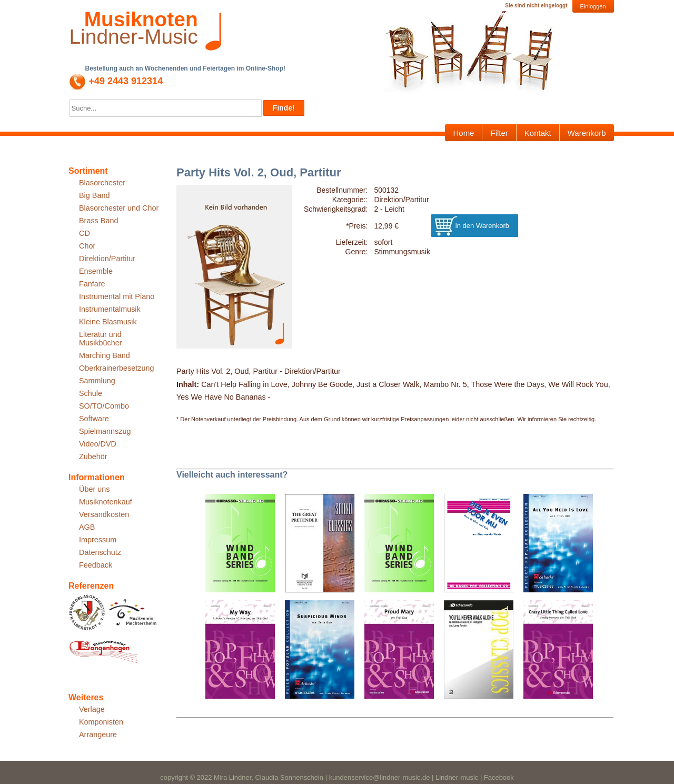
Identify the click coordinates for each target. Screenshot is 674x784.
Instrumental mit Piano (117, 296)
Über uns (94, 489)
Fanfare (92, 284)
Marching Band (105, 355)
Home (463, 133)
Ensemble (96, 271)
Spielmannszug (105, 431)
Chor (87, 246)
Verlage (92, 709)
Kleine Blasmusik (108, 322)
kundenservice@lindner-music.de (380, 777)
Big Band (94, 195)
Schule (91, 393)
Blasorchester (102, 183)
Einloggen (593, 6)
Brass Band (98, 221)
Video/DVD (98, 444)
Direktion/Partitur (107, 259)
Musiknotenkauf (106, 502)
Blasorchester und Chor (119, 208)
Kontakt (538, 133)
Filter (499, 133)
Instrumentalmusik (110, 309)
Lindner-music (457, 777)
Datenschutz (100, 552)
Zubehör (93, 456)
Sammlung (97, 381)
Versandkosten (104, 514)
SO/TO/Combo (104, 406)
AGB (87, 527)
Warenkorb (587, 133)
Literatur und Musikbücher (101, 339)
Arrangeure (98, 735)
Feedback (96, 565)
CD (85, 233)
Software (94, 419)
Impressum (98, 540)
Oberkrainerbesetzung (116, 368)
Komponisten (101, 722)
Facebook (499, 777)
